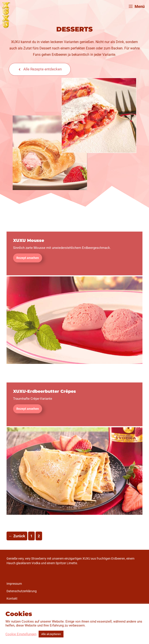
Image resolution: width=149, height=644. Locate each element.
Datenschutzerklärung (22, 591)
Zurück (17, 536)
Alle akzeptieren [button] (51, 634)
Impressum (14, 584)
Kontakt (12, 599)
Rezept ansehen (28, 258)
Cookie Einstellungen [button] (21, 634)
